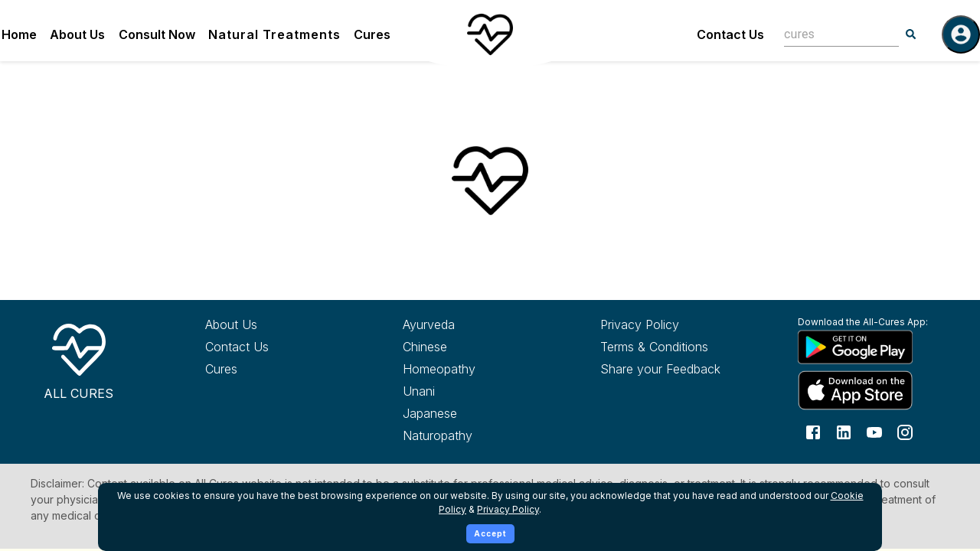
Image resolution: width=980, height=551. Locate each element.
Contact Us (730, 34)
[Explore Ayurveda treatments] (474, 324)
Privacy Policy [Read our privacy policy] (640, 324)
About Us (77, 34)
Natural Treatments (274, 34)
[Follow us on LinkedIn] (844, 432)
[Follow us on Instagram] (905, 432)
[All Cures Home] (78, 359)
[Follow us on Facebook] (813, 432)
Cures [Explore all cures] (221, 369)
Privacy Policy (508, 509)
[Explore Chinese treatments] (474, 347)
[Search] (911, 34)
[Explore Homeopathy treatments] (474, 369)
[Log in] (961, 34)
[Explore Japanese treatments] (474, 413)
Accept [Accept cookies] (490, 533)
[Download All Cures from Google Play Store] (869, 347)
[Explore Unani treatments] (474, 391)
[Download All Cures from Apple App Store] (869, 390)
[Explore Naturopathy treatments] (474, 435)
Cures (372, 34)
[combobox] (830, 34)
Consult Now (157, 34)
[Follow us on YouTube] (874, 432)
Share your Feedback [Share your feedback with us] (660, 369)
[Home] (490, 34)
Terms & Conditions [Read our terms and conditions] (654, 347)
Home (19, 34)
